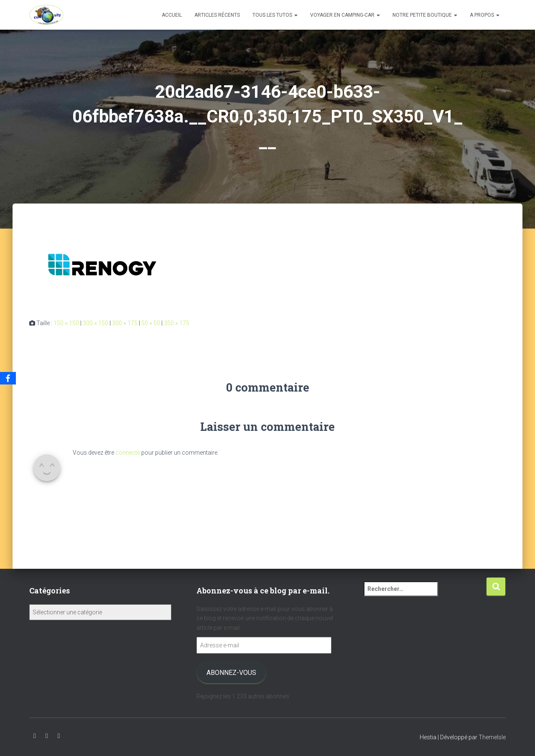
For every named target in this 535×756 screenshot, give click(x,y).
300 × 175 (125, 323)
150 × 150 (66, 323)
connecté (128, 453)
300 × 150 (96, 323)
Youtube (35, 736)
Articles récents (217, 15)
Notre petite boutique (425, 15)
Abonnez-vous (231, 673)
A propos (485, 15)
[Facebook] (8, 378)
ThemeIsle (492, 737)
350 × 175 (177, 323)
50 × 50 (151, 323)
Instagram (47, 736)
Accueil (172, 15)
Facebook (59, 736)
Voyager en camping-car (345, 15)
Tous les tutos (275, 15)
